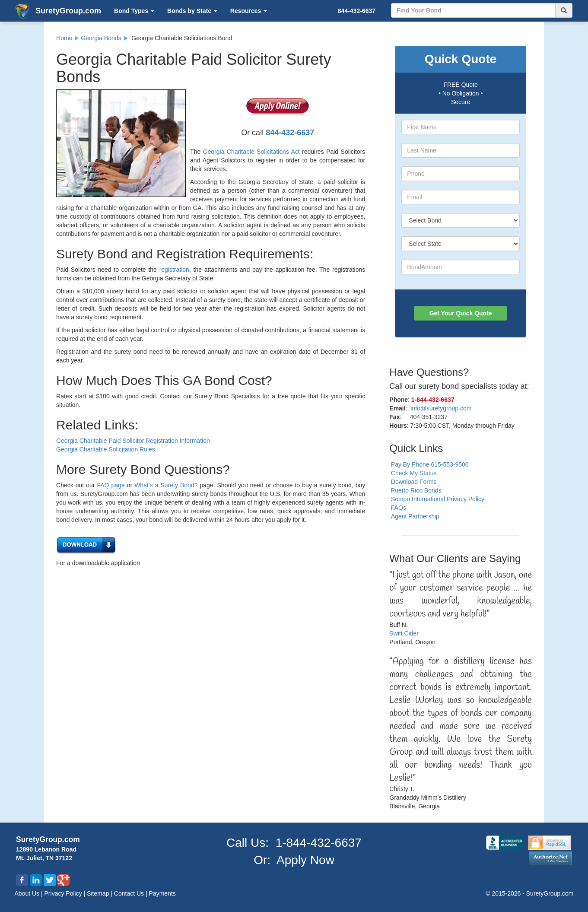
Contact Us (130, 893)
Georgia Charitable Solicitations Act (251, 152)
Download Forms (414, 482)
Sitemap (99, 893)
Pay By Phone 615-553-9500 (430, 464)
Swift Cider (404, 633)
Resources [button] (249, 11)
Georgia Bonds (101, 38)
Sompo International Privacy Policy (438, 499)
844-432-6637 (357, 11)
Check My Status (414, 473)
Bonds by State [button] (192, 11)
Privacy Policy (64, 893)
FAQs (399, 508)
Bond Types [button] (134, 11)
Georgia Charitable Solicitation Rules (106, 449)
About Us (28, 893)
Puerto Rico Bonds (416, 490)
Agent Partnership (415, 516)
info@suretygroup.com (441, 408)
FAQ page (111, 485)
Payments (162, 893)
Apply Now (305, 860)
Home (64, 38)
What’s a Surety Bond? (166, 485)
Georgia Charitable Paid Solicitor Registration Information (133, 441)
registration (174, 270)
